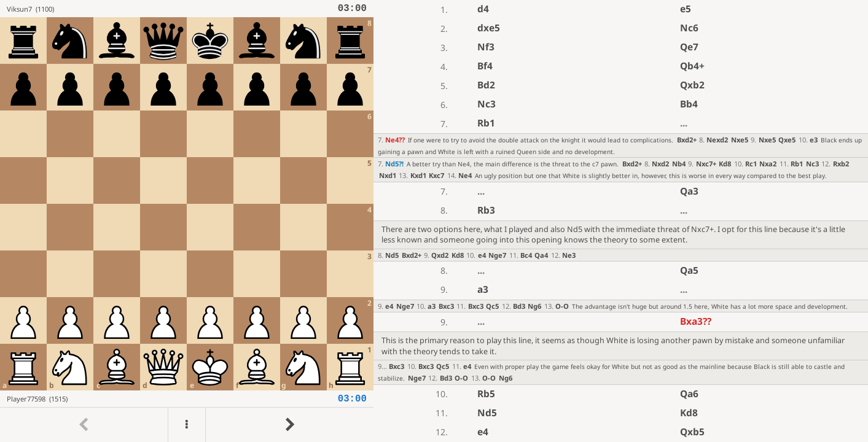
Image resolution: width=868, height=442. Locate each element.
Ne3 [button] (569, 255)
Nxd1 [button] (388, 175)
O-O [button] (562, 306)
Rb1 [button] (486, 123)
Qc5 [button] (492, 306)
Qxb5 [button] (692, 432)
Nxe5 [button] (740, 140)
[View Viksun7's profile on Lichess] (172, 9)
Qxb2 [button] (692, 85)
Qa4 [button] (541, 255)
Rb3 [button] (486, 210)
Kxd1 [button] (418, 175)
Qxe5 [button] (787, 140)
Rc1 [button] (751, 164)
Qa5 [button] (689, 270)
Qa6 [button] (689, 394)
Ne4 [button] (395, 140)
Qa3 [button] (689, 191)
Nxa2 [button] (768, 164)
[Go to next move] (289, 425)
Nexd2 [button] (717, 140)
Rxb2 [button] (841, 164)
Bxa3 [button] (696, 321)
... (684, 123)
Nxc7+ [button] (706, 164)
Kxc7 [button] (436, 175)
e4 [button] (482, 255)
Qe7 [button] (689, 47)
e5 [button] (686, 9)
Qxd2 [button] (440, 255)
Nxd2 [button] (660, 164)
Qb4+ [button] (692, 66)
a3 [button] (483, 289)
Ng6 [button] (534, 306)
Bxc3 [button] (446, 306)
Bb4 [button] (689, 104)
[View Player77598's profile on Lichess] (172, 399)
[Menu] (187, 425)
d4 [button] (483, 9)
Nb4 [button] (679, 164)
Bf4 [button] (485, 66)
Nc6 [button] (689, 28)
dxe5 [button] (489, 28)
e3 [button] (814, 140)
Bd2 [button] (486, 85)
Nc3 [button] (487, 104)
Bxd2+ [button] (687, 140)
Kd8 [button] (725, 164)
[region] (434, 221)
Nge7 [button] (497, 255)
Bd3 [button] (519, 306)
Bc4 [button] (526, 255)
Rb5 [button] (486, 394)
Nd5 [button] (394, 164)
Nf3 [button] (486, 47)
